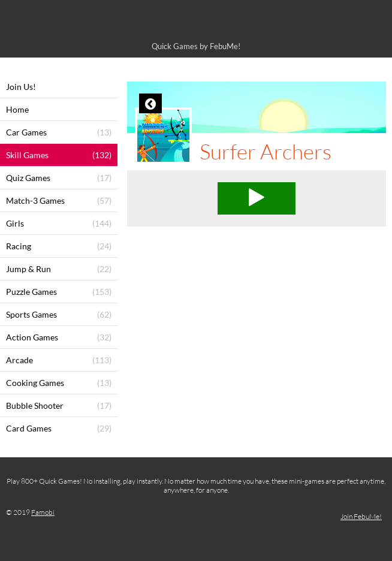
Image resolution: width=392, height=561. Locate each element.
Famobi (43, 512)
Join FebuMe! (361, 516)
